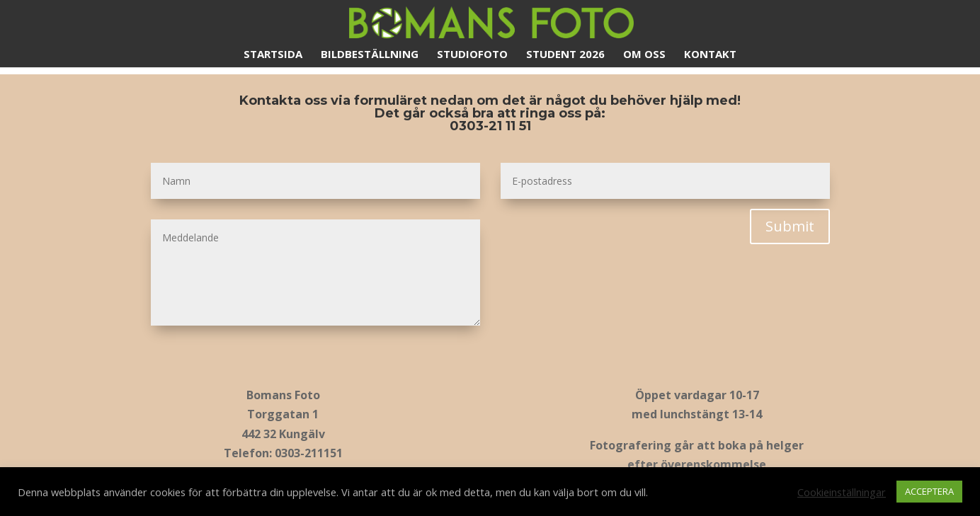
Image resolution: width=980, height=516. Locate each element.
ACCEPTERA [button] (929, 491)
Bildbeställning (370, 55)
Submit (790, 226)
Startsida (273, 55)
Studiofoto (472, 55)
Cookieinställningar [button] (842, 492)
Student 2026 (565, 55)
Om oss (644, 55)
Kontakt (710, 55)
